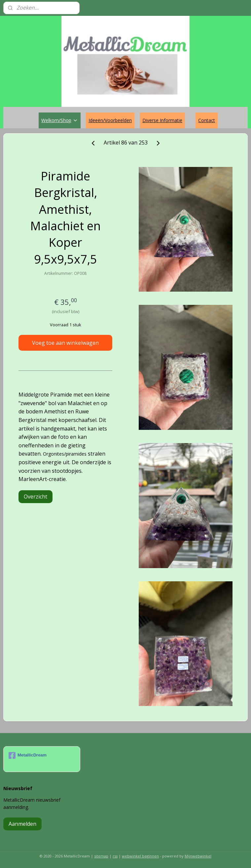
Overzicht (36, 497)
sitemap (101, 856)
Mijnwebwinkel (198, 856)
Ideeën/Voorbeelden (110, 120)
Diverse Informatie (162, 120)
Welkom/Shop (60, 120)
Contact (207, 120)
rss (115, 856)
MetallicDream (28, 755)
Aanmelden (22, 824)
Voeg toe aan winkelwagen (65, 343)
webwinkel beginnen (140, 856)
